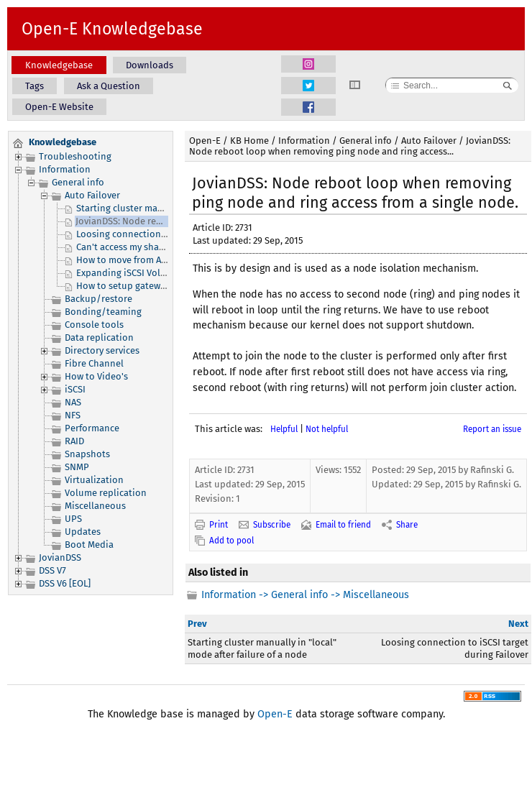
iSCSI (75, 389)
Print (219, 525)
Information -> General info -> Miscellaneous (305, 595)
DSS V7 (52, 570)
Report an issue (492, 429)
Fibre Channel (94, 363)
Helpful (284, 429)
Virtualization (94, 480)
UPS (73, 519)
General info (78, 182)
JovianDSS (60, 557)
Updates (83, 532)
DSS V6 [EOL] (65, 583)
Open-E (205, 141)
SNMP (77, 467)
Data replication (99, 337)
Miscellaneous (95, 506)
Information (65, 169)
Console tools (94, 325)
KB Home (249, 141)
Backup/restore (98, 299)
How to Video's (96, 376)
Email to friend (343, 525)
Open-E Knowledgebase (112, 29)
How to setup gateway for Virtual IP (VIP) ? (165, 286)
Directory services (102, 350)
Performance (92, 428)
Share (407, 525)
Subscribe (272, 525)
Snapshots (87, 454)
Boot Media (89, 545)
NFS (73, 415)
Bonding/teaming (103, 312)
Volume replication (106, 493)
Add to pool (231, 541)
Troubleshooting (75, 156)
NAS (73, 402)
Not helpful (327, 429)
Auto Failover (92, 195)
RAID (74, 441)
